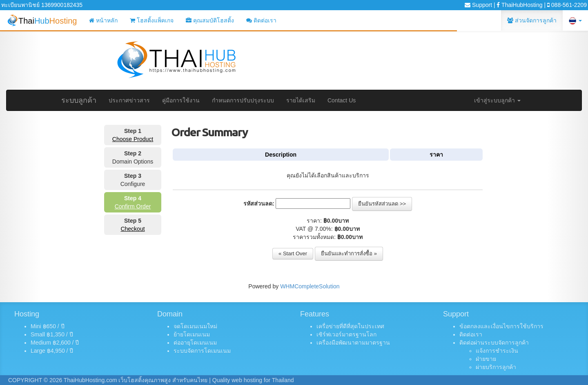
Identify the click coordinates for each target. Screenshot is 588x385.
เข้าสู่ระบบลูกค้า (497, 100)
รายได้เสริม (301, 100)
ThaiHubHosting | (521, 5)
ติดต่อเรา (261, 20)
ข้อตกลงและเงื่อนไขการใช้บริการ (501, 326)
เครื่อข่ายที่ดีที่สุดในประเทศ (350, 326)
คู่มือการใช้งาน (181, 100)
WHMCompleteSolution (310, 286)
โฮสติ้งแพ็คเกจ (152, 20)
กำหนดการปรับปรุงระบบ (243, 100)
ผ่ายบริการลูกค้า (496, 367)
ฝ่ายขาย (486, 359)
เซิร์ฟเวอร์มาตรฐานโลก (346, 334)
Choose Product (133, 139)
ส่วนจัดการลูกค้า (532, 20)
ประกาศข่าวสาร (129, 100)
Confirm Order (133, 206)
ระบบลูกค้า (79, 100)
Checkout (133, 229)
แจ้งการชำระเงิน (497, 351)
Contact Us (342, 100)
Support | (480, 5)
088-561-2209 (567, 5)
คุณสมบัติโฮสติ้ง (210, 20)
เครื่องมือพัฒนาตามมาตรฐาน (353, 343)
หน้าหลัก (103, 20)
